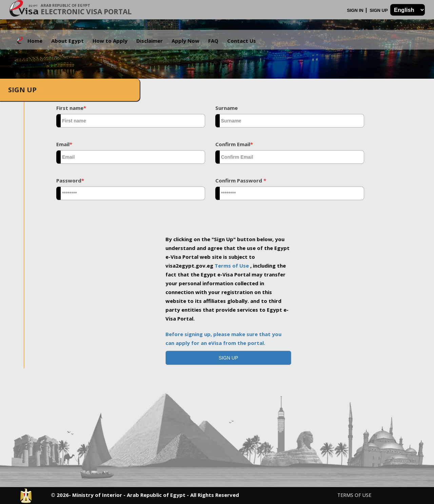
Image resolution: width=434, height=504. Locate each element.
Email (64, 144)
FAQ (213, 41)
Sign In (356, 10)
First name (71, 108)
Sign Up (379, 10)
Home (35, 41)
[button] (229, 358)
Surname (226, 108)
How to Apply (110, 41)
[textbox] (131, 121)
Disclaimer (150, 41)
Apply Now (185, 41)
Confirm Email (234, 144)
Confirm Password (241, 180)
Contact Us (242, 41)
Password (70, 180)
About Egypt (67, 41)
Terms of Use (232, 266)
